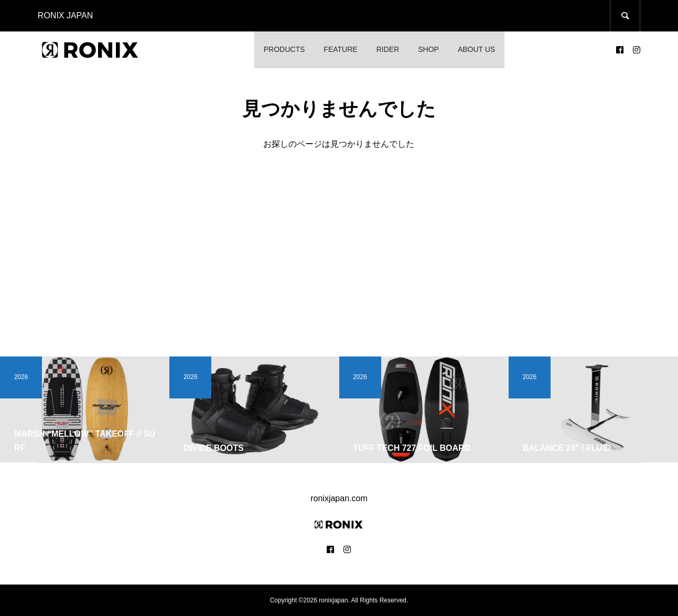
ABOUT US (476, 49)
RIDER (388, 49)
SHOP (428, 49)
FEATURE (340, 49)
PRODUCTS (284, 49)
